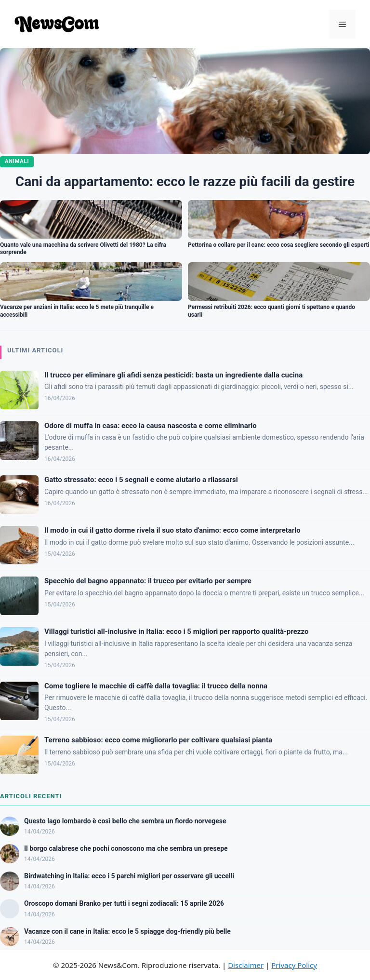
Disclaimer (246, 965)
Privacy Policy (294, 965)
